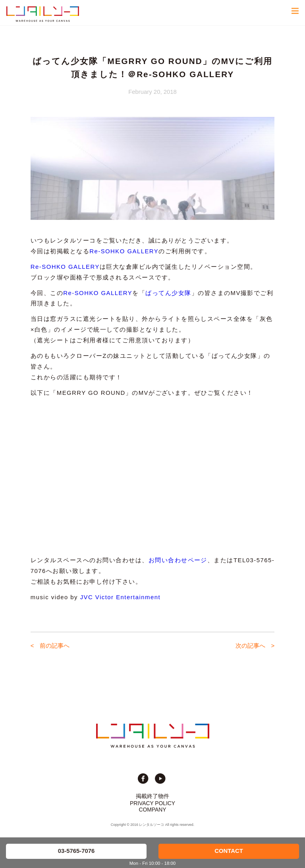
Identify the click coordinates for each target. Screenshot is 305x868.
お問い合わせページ (178, 560)
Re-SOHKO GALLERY (124, 251)
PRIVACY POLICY (152, 803)
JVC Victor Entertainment (120, 597)
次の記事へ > (255, 646)
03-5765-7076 (76, 851)
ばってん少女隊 (168, 293)
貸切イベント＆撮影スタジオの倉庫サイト (43, 14)
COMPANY (153, 810)
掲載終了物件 (152, 796)
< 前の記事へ (50, 646)
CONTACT (229, 851)
